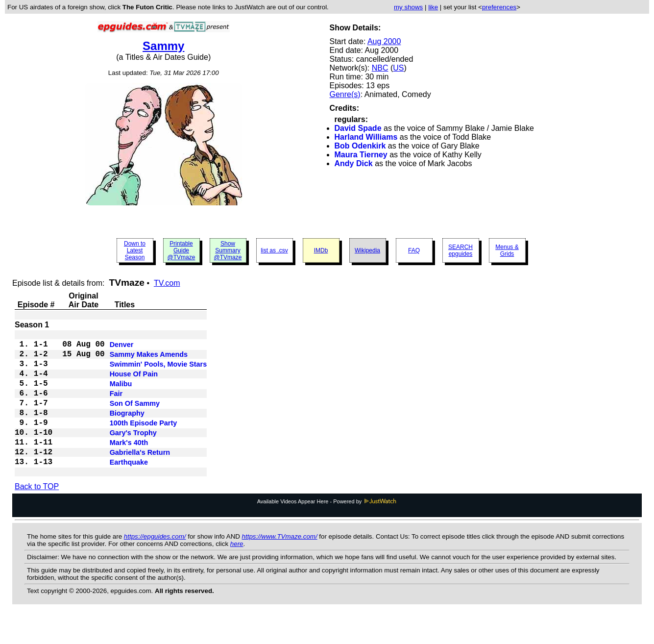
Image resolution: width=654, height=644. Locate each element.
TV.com (167, 283)
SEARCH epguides (460, 250)
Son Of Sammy (135, 418)
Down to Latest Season (135, 250)
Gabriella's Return (140, 477)
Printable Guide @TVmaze (182, 250)
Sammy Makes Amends (149, 359)
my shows (408, 7)
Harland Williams (366, 137)
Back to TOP (37, 514)
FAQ (414, 250)
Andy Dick (354, 163)
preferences (499, 7)
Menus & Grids (507, 250)
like (433, 7)
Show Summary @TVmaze (228, 250)
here (237, 571)
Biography (127, 430)
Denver (122, 347)
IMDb (321, 250)
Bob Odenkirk (360, 146)
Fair (116, 406)
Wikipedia (367, 250)
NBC (380, 68)
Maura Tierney (361, 155)
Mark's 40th (129, 465)
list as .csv (274, 250)
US (398, 68)
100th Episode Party (144, 442)
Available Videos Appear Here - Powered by (327, 529)
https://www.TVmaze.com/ (280, 564)
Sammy (163, 46)
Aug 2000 (384, 41)
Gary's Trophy (133, 453)
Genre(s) (345, 94)
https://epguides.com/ (155, 564)
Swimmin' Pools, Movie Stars (158, 371)
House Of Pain (134, 383)
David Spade (358, 128)
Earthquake (129, 489)
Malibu (121, 395)
